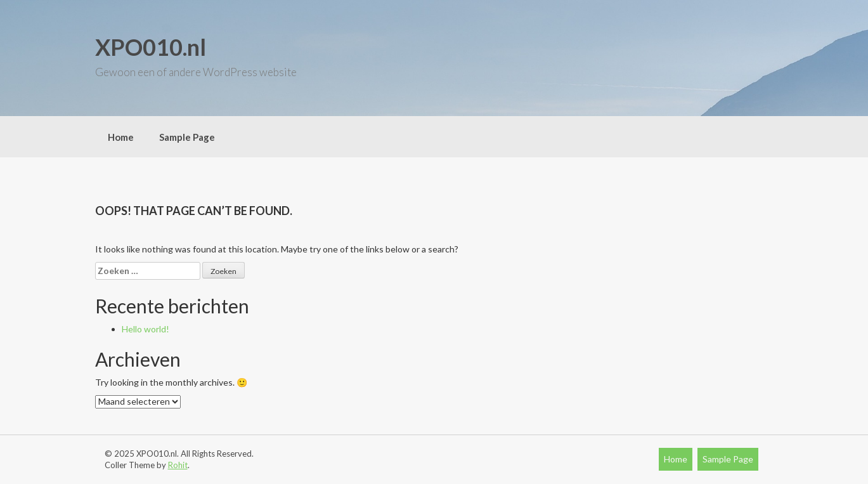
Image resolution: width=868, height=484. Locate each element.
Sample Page (187, 137)
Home (121, 137)
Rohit (178, 465)
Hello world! (146, 329)
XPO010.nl (151, 47)
